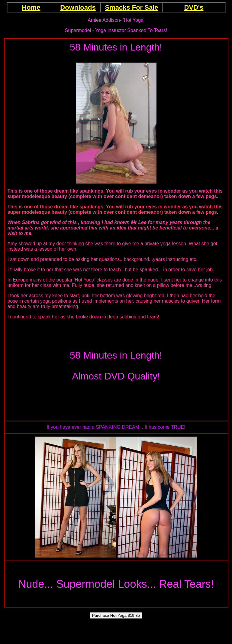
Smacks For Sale (131, 7)
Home (31, 7)
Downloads (78, 7)
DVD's (194, 7)
